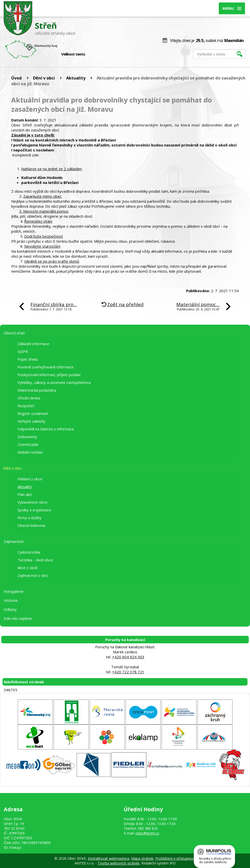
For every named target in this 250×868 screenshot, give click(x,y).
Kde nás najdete (18, 618)
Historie (11, 600)
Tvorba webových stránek (119, 863)
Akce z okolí (27, 568)
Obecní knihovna (31, 525)
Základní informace (33, 344)
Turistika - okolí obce (35, 560)
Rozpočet (26, 406)
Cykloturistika (29, 552)
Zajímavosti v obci (33, 575)
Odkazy (10, 609)
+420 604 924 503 (128, 657)
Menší (92, 54)
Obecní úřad (14, 333)
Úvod (16, 78)
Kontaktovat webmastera (109, 858)
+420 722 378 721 (128, 672)
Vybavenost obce (32, 502)
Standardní (98, 54)
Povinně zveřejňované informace (46, 367)
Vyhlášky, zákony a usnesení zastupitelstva (54, 382)
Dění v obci (44, 78)
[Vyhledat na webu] (219, 54)
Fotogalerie (14, 591)
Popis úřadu (28, 359)
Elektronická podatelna (37, 390)
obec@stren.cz (147, 833)
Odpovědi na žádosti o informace (46, 429)
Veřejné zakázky (31, 421)
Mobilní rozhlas (30, 452)
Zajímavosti (14, 541)
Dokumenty (27, 437)
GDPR (23, 351)
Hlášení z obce (30, 479)
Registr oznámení (33, 413)
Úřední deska (29, 398)
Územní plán (28, 444)
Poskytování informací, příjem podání (49, 375)
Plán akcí (25, 494)
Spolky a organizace (34, 510)
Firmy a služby (30, 518)
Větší (103, 54)
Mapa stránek (142, 858)
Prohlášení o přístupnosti (176, 858)
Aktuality (76, 78)
